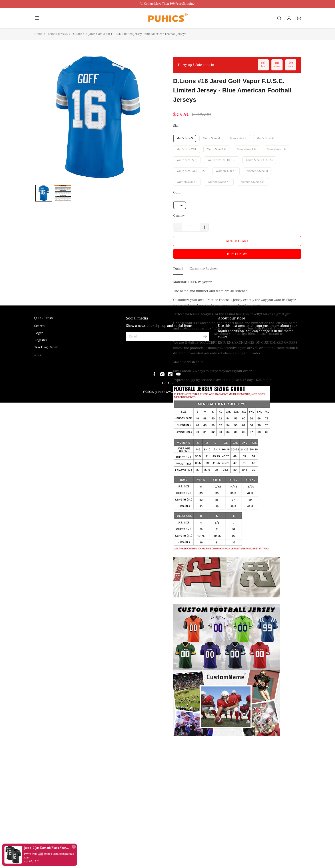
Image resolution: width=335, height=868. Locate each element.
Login (39, 798)
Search (39, 791)
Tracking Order (46, 813)
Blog (38, 820)
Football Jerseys (57, 34)
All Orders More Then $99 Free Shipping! (167, 4)
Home (38, 34)
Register (41, 806)
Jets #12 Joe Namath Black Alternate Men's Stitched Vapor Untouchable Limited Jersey (47, 848)
